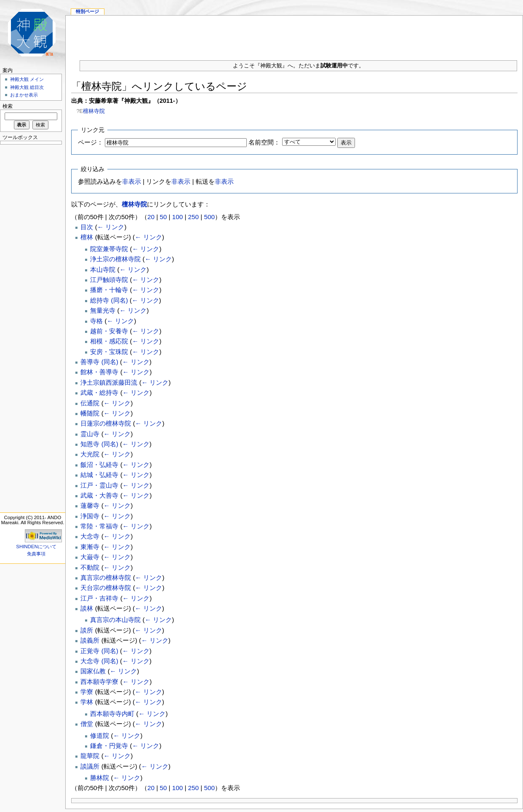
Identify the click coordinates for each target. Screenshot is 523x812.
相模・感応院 (109, 341)
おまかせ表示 (24, 95)
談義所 (90, 640)
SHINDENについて (36, 547)
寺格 (96, 321)
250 (193, 217)
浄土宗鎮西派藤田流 (109, 382)
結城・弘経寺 (99, 475)
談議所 (90, 766)
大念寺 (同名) (99, 661)
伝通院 (90, 403)
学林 (87, 702)
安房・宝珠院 (109, 352)
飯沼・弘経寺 (99, 465)
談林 (87, 608)
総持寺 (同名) (109, 300)
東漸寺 (90, 547)
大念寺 (90, 536)
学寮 (87, 692)
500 (209, 217)
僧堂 (87, 724)
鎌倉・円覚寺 (109, 746)
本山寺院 (103, 269)
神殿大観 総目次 (27, 87)
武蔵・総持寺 (99, 393)
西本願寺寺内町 (112, 714)
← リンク (111, 227)
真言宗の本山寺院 (115, 620)
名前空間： (264, 142)
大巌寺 (90, 557)
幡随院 (90, 413)
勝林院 (100, 778)
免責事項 (36, 554)
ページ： (91, 142)
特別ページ (87, 11)
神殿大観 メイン (27, 79)
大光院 (90, 454)
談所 (87, 630)
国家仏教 (93, 671)
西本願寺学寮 (99, 682)
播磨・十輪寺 (109, 290)
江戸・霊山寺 (99, 485)
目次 (87, 227)
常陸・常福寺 (99, 526)
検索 (8, 106)
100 (177, 217)
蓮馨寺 (90, 505)
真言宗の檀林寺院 (106, 578)
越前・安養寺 (109, 331)
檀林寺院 (94, 111)
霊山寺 (90, 434)
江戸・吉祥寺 (99, 598)
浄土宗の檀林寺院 (115, 259)
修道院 (100, 736)
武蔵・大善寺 (99, 495)
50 (163, 217)
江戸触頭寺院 (109, 280)
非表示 (132, 181)
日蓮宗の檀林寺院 (106, 423)
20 (151, 217)
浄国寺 (90, 516)
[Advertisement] (29, 274)
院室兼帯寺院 (109, 249)
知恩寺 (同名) (99, 444)
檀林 (87, 237)
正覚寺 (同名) (99, 651)
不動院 (90, 567)
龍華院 (90, 756)
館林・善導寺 (99, 372)
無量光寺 (103, 310)
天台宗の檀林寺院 (106, 588)
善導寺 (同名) (99, 362)
